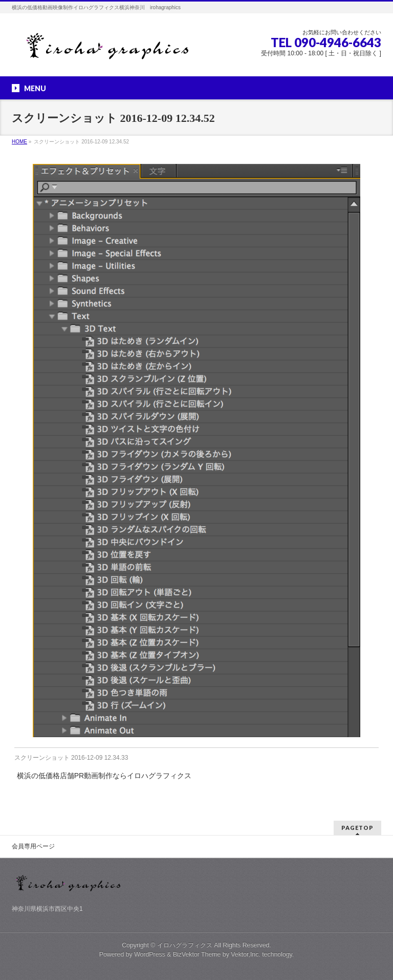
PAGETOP (357, 828)
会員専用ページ (33, 846)
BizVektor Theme (197, 954)
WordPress (150, 954)
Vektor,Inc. (246, 954)
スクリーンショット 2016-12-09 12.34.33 (71, 758)
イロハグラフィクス (185, 945)
